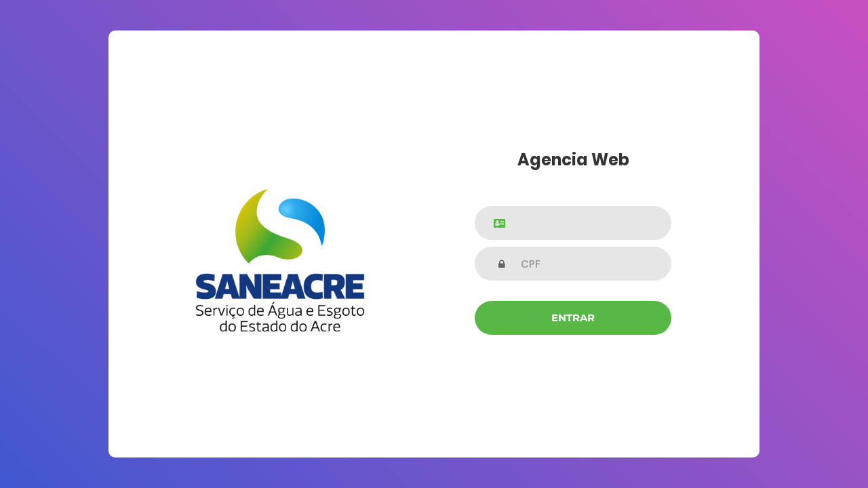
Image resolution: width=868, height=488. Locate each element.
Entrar (573, 318)
